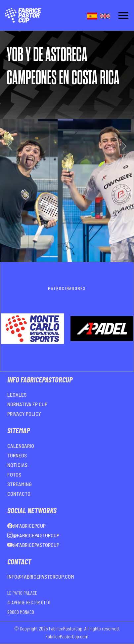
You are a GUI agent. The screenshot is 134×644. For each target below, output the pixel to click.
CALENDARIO (21, 446)
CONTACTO (19, 494)
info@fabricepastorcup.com (41, 576)
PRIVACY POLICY (24, 414)
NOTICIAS (17, 465)
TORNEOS (17, 455)
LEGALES (17, 394)
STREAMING (20, 484)
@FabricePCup (26, 526)
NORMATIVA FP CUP (27, 404)
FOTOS (14, 474)
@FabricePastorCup (33, 535)
